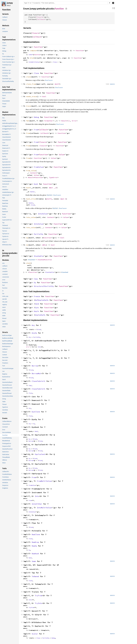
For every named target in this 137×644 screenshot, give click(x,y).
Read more (49, 80)
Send (37, 304)
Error (74, 121)
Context (33, 173)
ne (27, 245)
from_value (31, 171)
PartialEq (38, 234)
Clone (55, 62)
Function (59, 9)
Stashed (31, 260)
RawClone (36, 534)
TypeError (53, 177)
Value (62, 155)
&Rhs (44, 245)
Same (34, 561)
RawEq (34, 546)
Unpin (36, 311)
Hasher (32, 192)
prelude (41, 9)
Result (64, 121)
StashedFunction (45, 260)
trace (29, 106)
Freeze (37, 296)
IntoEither (37, 504)
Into (39, 347)
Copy (36, 279)
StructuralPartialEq (44, 286)
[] (114, 8)
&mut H (63, 199)
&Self (57, 84)
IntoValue (43, 214)
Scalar (35, 634)
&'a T (28, 347)
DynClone (36, 412)
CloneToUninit (38, 381)
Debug (36, 117)
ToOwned (35, 576)
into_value (31, 217)
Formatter (49, 121)
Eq (35, 283)
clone (29, 77)
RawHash (35, 554)
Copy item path (66, 9)
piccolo (50, 9)
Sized (33, 205)
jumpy (10, 3)
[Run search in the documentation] (65, 3)
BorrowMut (36, 373)
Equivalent (40, 454)
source (112, 84)
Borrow (35, 366)
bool (44, 96)
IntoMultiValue (34, 62)
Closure (39, 17)
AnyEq (34, 333)
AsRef (31, 55)
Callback (41, 19)
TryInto (38, 603)
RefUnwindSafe (42, 300)
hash (28, 188)
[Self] (49, 199)
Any (33, 325)
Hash (36, 184)
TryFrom (38, 596)
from (28, 133)
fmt (28, 121)
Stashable (38, 256)
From (36, 130)
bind (32, 58)
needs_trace (31, 96)
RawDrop (35, 542)
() (69, 121)
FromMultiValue (44, 481)
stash (29, 263)
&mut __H (53, 188)
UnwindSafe (40, 315)
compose (33, 51)
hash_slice (31, 199)
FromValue (38, 167)
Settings (113, 3)
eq (27, 238)
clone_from (31, 84)
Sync (37, 308)
